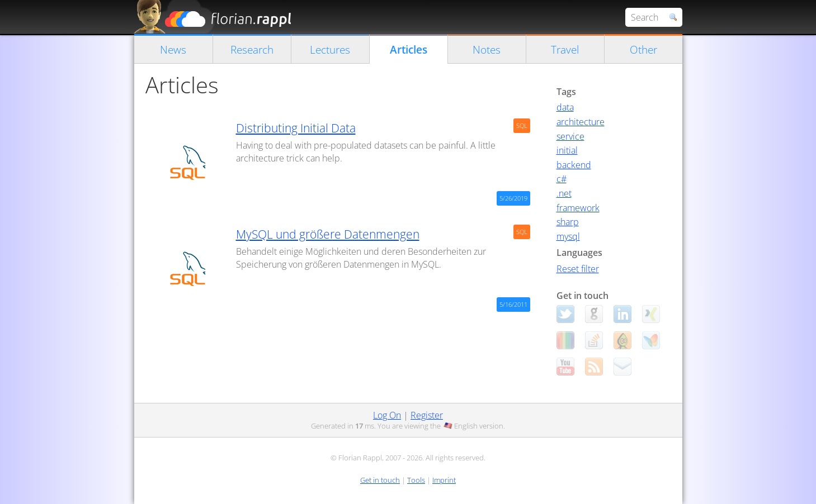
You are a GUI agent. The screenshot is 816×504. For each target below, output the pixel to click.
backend (574, 165)
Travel (565, 49)
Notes (487, 49)
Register (427, 415)
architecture (581, 122)
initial (567, 150)
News (173, 49)
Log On (387, 415)
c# (562, 179)
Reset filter (578, 269)
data (565, 107)
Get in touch (380, 480)
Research (252, 49)
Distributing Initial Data (296, 128)
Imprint (444, 480)
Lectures (330, 49)
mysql (568, 236)
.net (564, 193)
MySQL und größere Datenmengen (328, 234)
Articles (409, 49)
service (570, 136)
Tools (416, 480)
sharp (568, 222)
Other (643, 49)
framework (578, 208)
